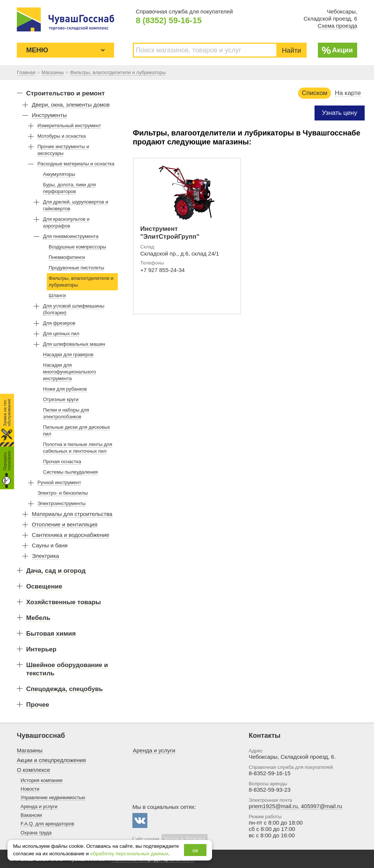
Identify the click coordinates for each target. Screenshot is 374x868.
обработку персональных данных (129, 854)
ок (195, 850)
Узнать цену (340, 113)
